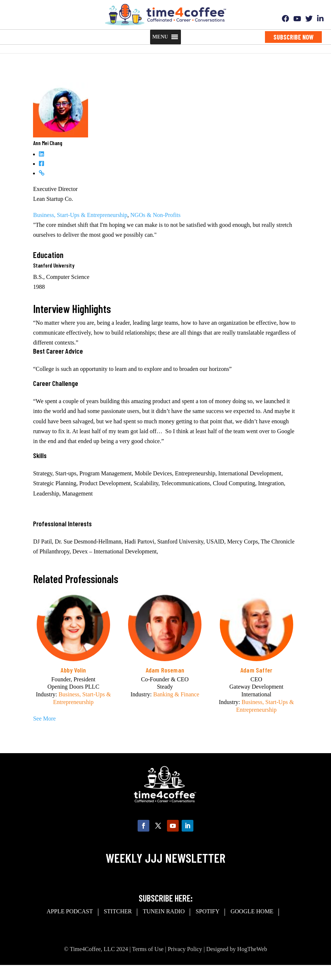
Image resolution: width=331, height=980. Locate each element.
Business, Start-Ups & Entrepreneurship (80, 215)
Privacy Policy (185, 949)
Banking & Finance (176, 694)
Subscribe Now (293, 37)
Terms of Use (148, 949)
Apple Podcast (70, 911)
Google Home (252, 911)
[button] (160, 37)
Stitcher (118, 911)
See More (44, 719)
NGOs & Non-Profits (155, 215)
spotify (208, 911)
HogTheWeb (252, 949)
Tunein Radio (164, 911)
